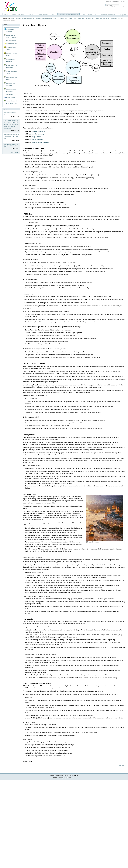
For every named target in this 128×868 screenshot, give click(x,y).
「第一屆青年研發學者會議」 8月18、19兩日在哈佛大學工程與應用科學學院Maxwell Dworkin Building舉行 (11, 125)
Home (6, 14)
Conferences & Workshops (108, 14)
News (6, 109)
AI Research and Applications (101, 18)
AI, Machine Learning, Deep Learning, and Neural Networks (74, 18)
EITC (5, 25)
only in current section (119, 7)
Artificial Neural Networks (40, 142)
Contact (123, 1)
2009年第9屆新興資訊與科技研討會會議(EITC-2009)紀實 (11, 137)
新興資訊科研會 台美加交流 (11, 113)
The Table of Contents (18, 14)
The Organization (43, 14)
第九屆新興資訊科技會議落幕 (11, 146)
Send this (121, 766)
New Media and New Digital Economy (46, 18)
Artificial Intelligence (39, 131)
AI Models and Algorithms (10, 30)
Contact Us (123, 14)
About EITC (31, 14)
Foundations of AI (115, 18)
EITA (54, 14)
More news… (15, 152)
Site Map (108, 1)
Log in (122, 16)
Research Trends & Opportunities (68, 14)
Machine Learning (38, 134)
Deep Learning (37, 137)
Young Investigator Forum (89, 14)
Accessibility (116, 1)
